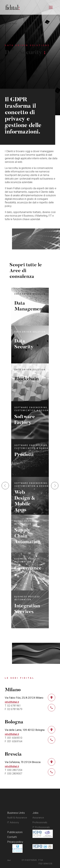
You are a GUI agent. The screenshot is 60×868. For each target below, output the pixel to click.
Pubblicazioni (15, 832)
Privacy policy (15, 842)
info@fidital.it (12, 702)
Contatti (12, 837)
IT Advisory (13, 822)
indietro (11, 24)
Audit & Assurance (17, 818)
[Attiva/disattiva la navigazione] (51, 7)
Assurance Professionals (40, 820)
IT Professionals (41, 827)
